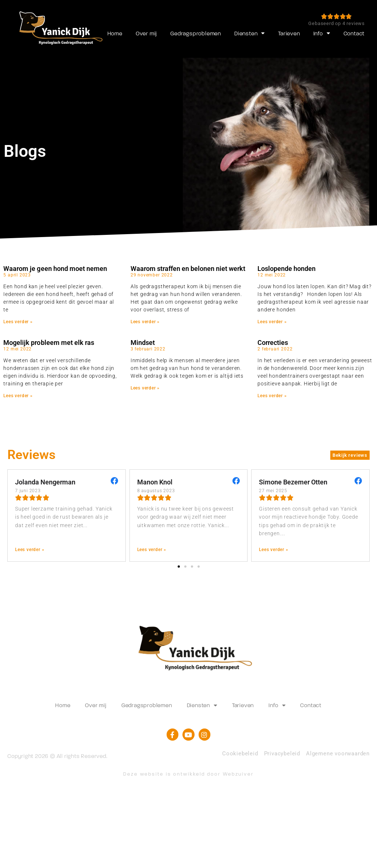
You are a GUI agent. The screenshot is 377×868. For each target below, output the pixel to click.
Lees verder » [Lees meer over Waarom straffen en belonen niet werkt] (145, 322)
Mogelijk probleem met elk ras (49, 343)
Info (322, 33)
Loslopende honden (287, 269)
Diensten (250, 33)
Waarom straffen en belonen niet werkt (188, 269)
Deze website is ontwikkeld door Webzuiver (188, 774)
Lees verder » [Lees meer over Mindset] (145, 388)
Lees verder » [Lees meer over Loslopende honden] (272, 322)
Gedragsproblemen (196, 33)
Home (115, 33)
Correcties (273, 343)
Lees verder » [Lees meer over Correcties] (272, 396)
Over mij (146, 33)
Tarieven (289, 33)
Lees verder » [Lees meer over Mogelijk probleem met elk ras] (18, 396)
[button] (179, 567)
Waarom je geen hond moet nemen (55, 269)
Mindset (143, 343)
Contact (354, 33)
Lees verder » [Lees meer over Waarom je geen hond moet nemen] (18, 322)
